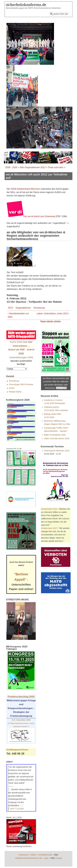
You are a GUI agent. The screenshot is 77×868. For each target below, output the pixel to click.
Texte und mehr (56, 167)
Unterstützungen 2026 (21, 357)
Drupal (59, 858)
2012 (10, 308)
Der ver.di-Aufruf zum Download (39, 216)
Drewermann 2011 (49, 509)
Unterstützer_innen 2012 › (57, 313)
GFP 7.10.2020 (17, 809)
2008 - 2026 (11, 167)
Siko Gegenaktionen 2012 (33, 167)
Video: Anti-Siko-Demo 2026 (57, 438)
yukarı (38, 313)
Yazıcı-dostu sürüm (50, 321)
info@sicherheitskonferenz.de (28, 858)
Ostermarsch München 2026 (57, 451)
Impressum (24, 855)
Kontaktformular (45, 855)
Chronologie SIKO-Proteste (21, 384)
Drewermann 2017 (49, 528)
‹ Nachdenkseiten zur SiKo (18, 315)
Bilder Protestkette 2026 (55, 435)
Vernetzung (39, 308)
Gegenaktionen (23, 308)
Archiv (12, 388)
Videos (33, 855)
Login (46, 858)
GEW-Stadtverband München (25, 189)
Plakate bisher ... (16, 392)
